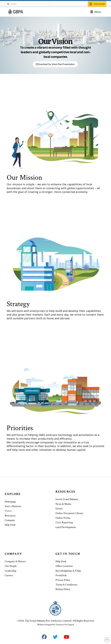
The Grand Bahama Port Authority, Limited (48, 621)
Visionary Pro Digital (65, 625)
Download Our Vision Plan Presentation (55, 64)
